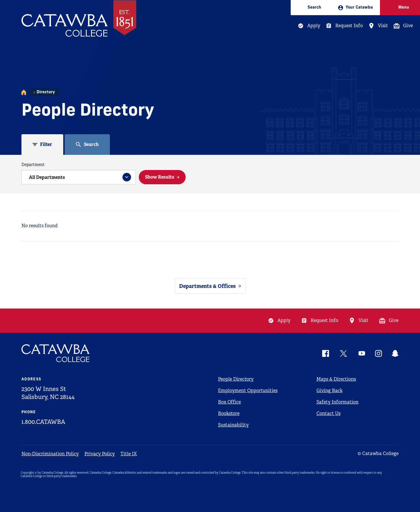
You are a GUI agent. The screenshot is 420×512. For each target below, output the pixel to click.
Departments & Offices (207, 286)
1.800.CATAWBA (43, 422)
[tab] (42, 145)
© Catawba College (378, 453)
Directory (46, 92)
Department (33, 165)
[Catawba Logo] (56, 353)
